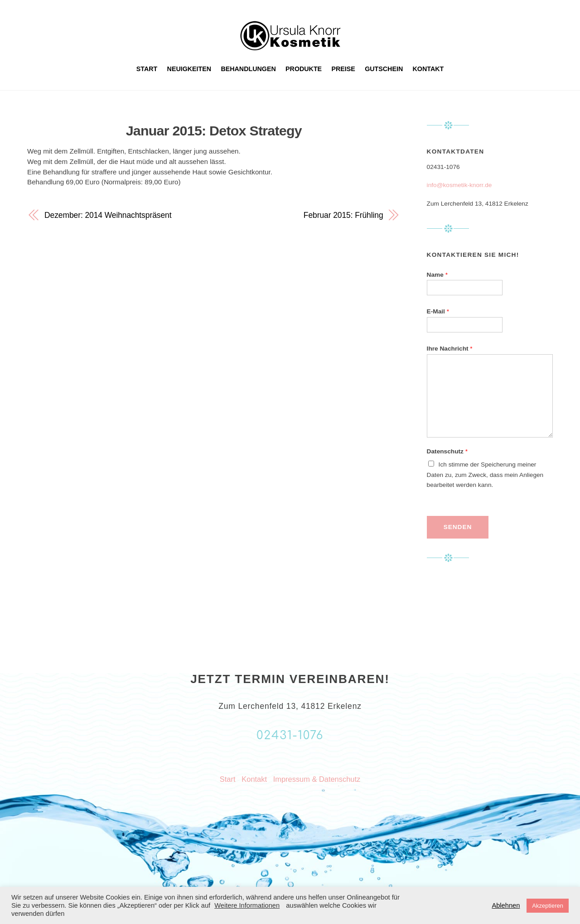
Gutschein (384, 69)
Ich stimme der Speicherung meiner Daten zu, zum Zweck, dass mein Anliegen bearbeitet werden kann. (485, 475)
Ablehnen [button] (506, 905)
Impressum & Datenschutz (317, 779)
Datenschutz (447, 451)
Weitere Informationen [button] (247, 905)
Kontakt (428, 69)
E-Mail (438, 311)
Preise (343, 69)
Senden (458, 527)
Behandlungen (248, 69)
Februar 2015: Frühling (343, 215)
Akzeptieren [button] (548, 906)
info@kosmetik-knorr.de (459, 185)
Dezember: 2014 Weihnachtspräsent (108, 215)
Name (437, 275)
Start (147, 69)
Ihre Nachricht (450, 349)
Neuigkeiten (189, 69)
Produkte (304, 69)
